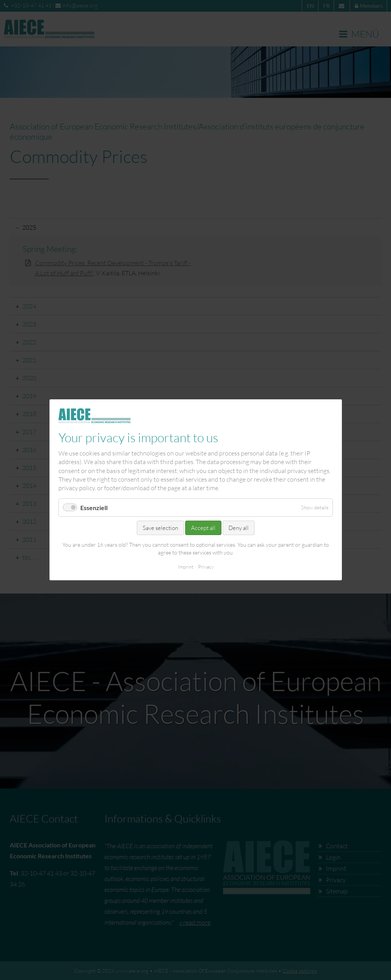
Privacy (206, 567)
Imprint (186, 567)
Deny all (239, 528)
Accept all (203, 528)
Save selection (160, 528)
